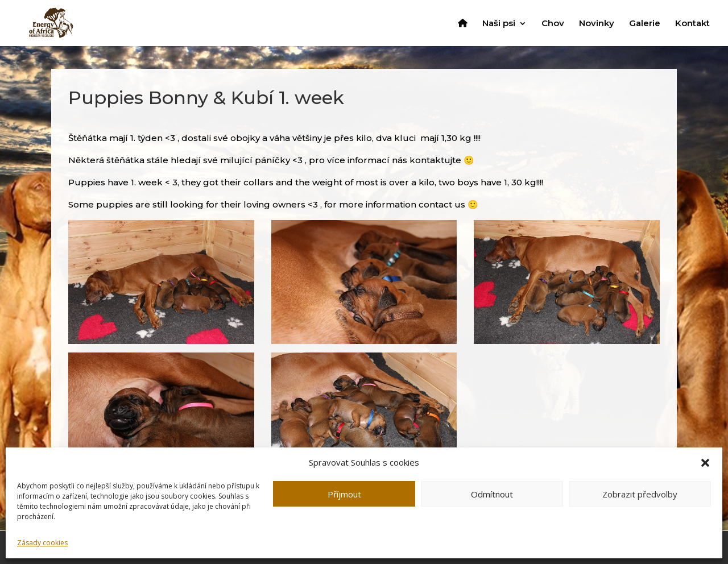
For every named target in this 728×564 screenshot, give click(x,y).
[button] (705, 463)
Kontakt (692, 24)
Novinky (597, 24)
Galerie (645, 24)
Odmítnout (492, 494)
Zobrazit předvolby (640, 494)
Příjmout (344, 494)
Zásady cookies (42, 543)
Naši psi (499, 24)
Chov (553, 24)
